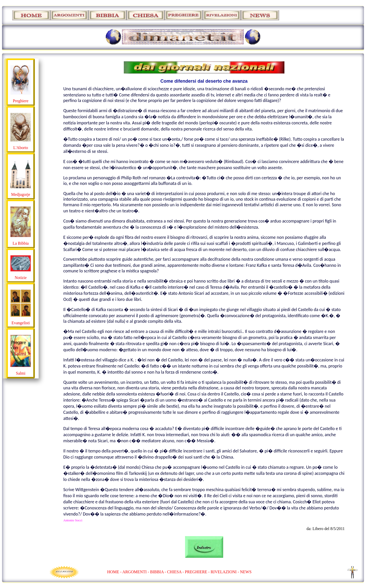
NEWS (246, 572)
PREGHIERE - (198, 572)
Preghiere (21, 101)
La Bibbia (21, 243)
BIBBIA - (158, 572)
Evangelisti (21, 323)
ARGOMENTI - (136, 572)
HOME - (115, 572)
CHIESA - (175, 572)
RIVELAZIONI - (225, 572)
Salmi (21, 373)
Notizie (21, 278)
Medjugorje (21, 194)
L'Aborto (21, 148)
